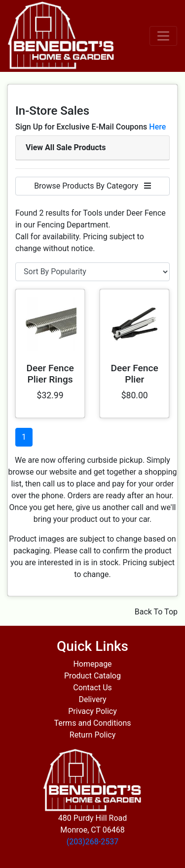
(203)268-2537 (92, 842)
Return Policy (92, 735)
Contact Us (92, 688)
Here (157, 127)
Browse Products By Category (92, 186)
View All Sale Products (66, 147)
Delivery (92, 699)
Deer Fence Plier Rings (50, 374)
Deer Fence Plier (135, 374)
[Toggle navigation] (163, 36)
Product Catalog (92, 676)
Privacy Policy (92, 711)
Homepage (92, 664)
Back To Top (156, 612)
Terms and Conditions (92, 723)
